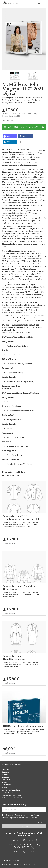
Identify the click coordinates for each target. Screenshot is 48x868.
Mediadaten (7, 777)
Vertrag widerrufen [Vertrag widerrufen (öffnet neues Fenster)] (12, 764)
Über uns (5, 772)
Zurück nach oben (10, 860)
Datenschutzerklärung (12, 790)
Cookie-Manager (9, 793)
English (41, 153)
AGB (13, 120)
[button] (39, 3)
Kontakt (5, 775)
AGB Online (6, 785)
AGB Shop (5, 782)
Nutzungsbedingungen (11, 795)
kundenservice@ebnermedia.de (24, 840)
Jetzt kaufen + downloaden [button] (24, 127)
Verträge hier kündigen (12, 798)
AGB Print (6, 787)
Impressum (6, 780)
